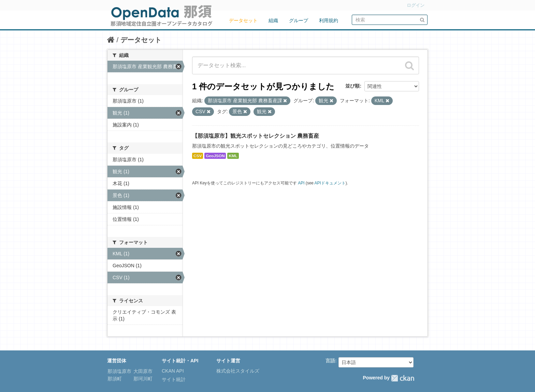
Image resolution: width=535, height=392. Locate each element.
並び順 (352, 86)
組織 (273, 20)
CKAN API (173, 371)
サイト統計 (174, 379)
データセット (243, 20)
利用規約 (329, 20)
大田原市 (142, 371)
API (301, 183)
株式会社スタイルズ (238, 371)
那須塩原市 (119, 371)
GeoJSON (215, 156)
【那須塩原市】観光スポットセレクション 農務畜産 (256, 136)
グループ (299, 20)
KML (233, 156)
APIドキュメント (330, 183)
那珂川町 (142, 379)
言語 (330, 361)
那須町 (115, 379)
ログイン (416, 5)
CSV (198, 156)
